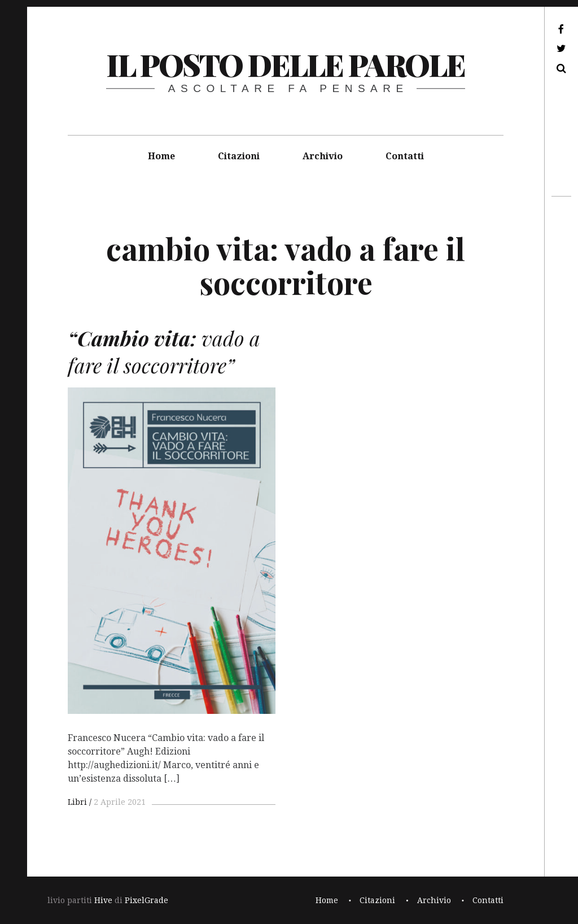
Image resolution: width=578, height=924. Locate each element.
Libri (77, 802)
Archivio (323, 156)
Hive (103, 900)
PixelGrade (146, 900)
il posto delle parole (285, 64)
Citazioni (239, 156)
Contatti (405, 156)
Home (161, 156)
